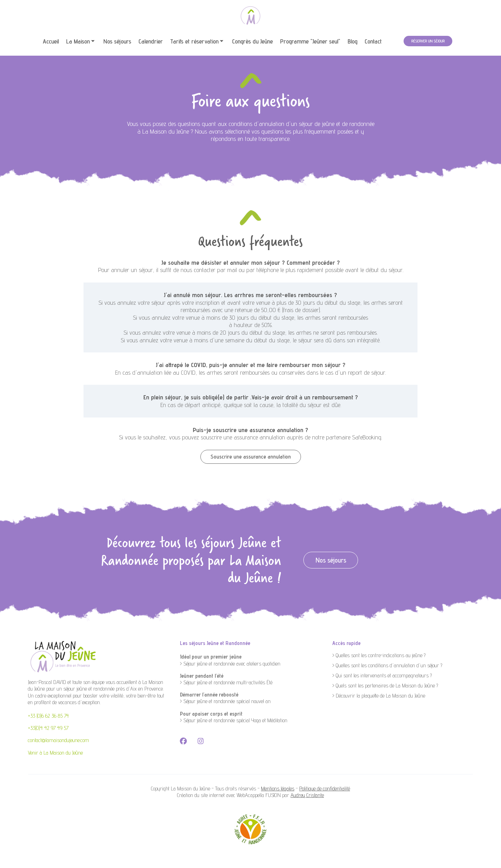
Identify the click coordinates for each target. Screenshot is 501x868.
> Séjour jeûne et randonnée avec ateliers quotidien (230, 664)
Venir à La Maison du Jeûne (55, 753)
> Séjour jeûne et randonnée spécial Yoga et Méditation (234, 720)
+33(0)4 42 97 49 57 (48, 728)
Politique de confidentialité (325, 789)
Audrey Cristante (307, 795)
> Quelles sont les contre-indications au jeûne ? (379, 655)
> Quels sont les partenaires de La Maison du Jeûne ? (385, 686)
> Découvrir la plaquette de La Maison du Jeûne (379, 696)
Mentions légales (278, 789)
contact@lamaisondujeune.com (58, 740)
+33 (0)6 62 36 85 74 (48, 716)
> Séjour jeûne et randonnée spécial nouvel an (225, 701)
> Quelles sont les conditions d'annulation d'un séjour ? (387, 665)
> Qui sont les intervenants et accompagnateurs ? (382, 675)
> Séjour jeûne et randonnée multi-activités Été (226, 682)
